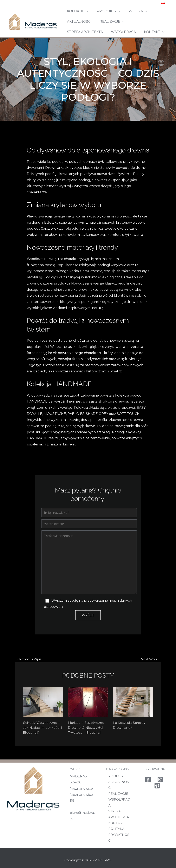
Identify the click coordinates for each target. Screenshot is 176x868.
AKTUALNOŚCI (78, 22)
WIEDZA (132, 11)
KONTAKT (106, 32)
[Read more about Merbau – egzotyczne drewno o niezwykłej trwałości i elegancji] (88, 705)
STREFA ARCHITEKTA (146, 22)
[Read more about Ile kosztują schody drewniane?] (133, 705)
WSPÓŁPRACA (79, 32)
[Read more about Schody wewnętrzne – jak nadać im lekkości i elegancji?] (43, 705)
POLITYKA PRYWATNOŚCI (119, 833)
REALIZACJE (107, 22)
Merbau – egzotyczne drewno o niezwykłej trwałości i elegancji (86, 731)
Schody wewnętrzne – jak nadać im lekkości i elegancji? (42, 731)
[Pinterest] (157, 796)
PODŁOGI (115, 787)
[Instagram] (160, 790)
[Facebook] (148, 790)
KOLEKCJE (75, 11)
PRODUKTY (104, 11)
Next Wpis (151, 663)
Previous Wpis (29, 663)
